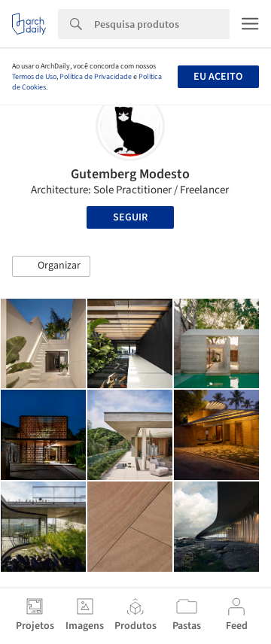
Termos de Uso (34, 77)
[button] (51, 266)
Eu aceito (218, 77)
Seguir (130, 217)
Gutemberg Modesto (130, 174)
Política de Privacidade (96, 77)
